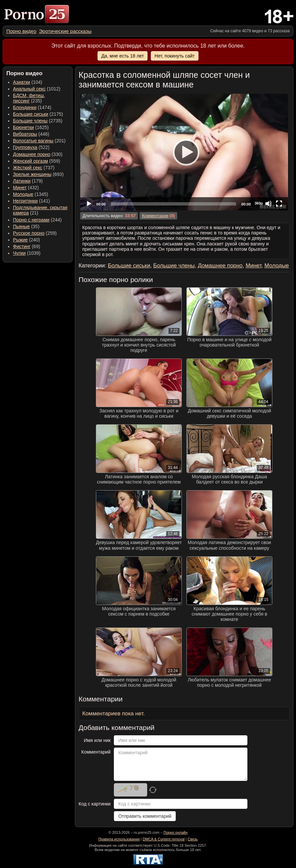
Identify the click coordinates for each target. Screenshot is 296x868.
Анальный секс (29, 89)
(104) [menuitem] (28, 82)
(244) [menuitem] (37, 220)
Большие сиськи (31, 114)
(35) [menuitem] (26, 226)
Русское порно (29, 233)
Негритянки (25, 201)
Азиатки (21, 82)
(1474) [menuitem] (32, 107)
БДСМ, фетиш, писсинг (29, 98)
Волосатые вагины (33, 141)
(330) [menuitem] (38, 154)
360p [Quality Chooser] (259, 203)
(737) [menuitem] (34, 168)
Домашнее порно (32, 154)
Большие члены (30, 121)
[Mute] (268, 204)
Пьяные (21, 226)
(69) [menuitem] (26, 246)
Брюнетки (23, 127)
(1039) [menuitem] (27, 253)
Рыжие (20, 240)
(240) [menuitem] (26, 240)
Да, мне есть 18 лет (123, 56)
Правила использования (119, 839)
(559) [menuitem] (37, 161)
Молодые (23, 194)
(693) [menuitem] (38, 174)
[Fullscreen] (279, 204)
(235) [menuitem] (29, 98)
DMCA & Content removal (164, 839)
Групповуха (25, 147)
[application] (184, 152)
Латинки (22, 181)
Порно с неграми (31, 220)
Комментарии (155, 216)
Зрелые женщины (32, 174)
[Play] (184, 152)
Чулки (19, 253)
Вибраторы (25, 134)
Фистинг (22, 246)
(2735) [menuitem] (38, 121)
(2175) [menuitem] (38, 114)
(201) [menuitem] (39, 141)
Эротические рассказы (65, 31)
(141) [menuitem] (31, 201)
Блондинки (25, 107)
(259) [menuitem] (35, 233)
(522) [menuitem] (31, 147)
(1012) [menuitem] (37, 89)
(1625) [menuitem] (31, 127)
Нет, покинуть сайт (175, 56)
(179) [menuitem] (28, 181)
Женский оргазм (30, 161)
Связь (192, 839)
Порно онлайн (175, 832)
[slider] (173, 204)
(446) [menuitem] (31, 134)
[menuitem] (21, 31)
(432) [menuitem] (26, 188)
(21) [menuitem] (40, 210)
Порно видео (21, 31)
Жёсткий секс (28, 168)
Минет (20, 188)
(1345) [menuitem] (30, 194)
